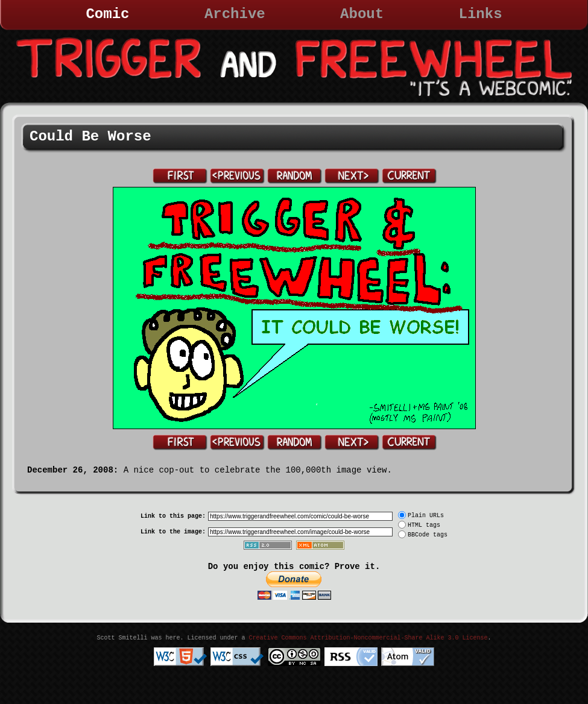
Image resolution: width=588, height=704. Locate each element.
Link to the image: (173, 532)
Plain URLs (426, 516)
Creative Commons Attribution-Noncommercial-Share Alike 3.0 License (368, 638)
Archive (235, 14)
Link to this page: (173, 516)
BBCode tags (428, 535)
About (362, 14)
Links (481, 14)
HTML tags (424, 525)
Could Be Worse (90, 137)
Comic (107, 14)
